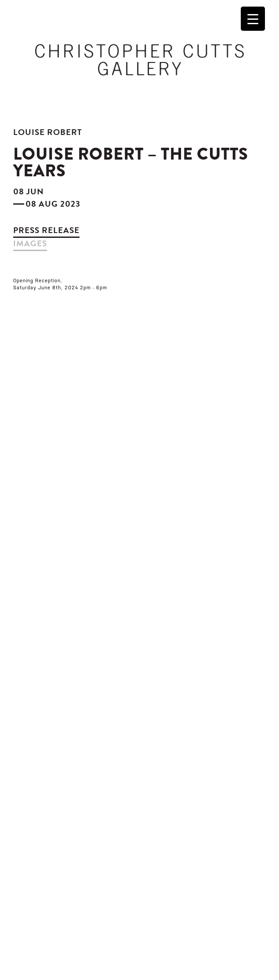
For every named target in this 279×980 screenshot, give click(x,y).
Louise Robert (48, 132)
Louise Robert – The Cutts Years (131, 162)
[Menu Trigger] (253, 19)
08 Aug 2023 (53, 204)
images (30, 243)
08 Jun (29, 191)
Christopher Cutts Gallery (139, 60)
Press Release (46, 230)
